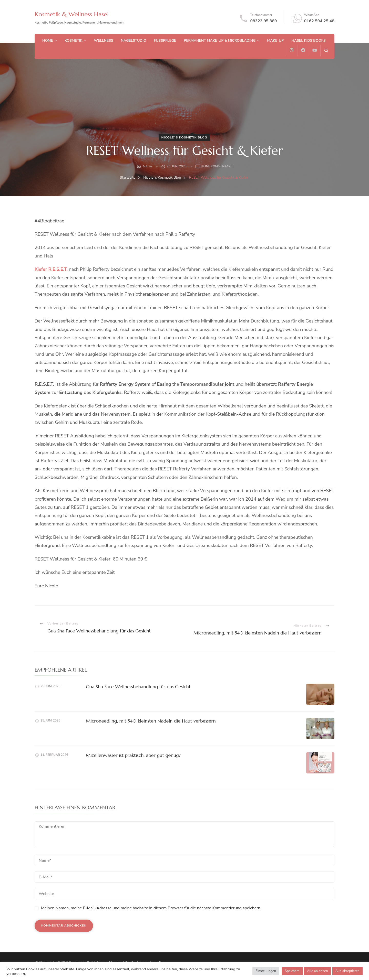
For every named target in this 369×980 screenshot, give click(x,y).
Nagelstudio (134, 41)
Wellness (104, 41)
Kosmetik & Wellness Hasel (73, 14)
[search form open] (326, 51)
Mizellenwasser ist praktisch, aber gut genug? (133, 755)
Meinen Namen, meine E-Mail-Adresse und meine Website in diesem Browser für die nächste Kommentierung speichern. (151, 908)
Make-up (275, 41)
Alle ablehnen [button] (317, 971)
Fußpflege (165, 41)
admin (147, 166)
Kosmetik (74, 41)
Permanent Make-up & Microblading (220, 41)
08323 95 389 (264, 21)
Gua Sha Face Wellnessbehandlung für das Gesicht (137, 687)
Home (48, 41)
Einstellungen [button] (266, 971)
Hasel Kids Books (309, 41)
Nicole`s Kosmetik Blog (184, 137)
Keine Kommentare (217, 167)
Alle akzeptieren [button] (347, 971)
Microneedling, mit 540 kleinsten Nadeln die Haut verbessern (150, 721)
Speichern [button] (292, 971)
